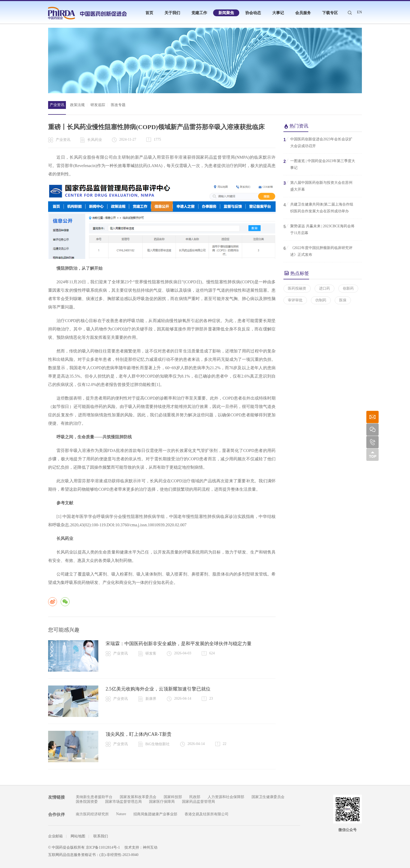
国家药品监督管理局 (198, 802)
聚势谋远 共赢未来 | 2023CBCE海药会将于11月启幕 (319, 229)
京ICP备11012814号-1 (103, 847)
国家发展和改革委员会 (138, 797)
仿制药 (321, 300)
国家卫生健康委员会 (268, 797)
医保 (343, 300)
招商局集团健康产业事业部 (155, 814)
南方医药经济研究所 (92, 814)
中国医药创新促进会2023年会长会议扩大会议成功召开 (318, 142)
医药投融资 (297, 288)
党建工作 (199, 13)
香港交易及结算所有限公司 (207, 814)
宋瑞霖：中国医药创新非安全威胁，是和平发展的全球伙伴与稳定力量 (179, 644)
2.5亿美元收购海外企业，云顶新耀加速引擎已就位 (158, 689)
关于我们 (172, 13)
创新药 (348, 288)
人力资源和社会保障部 (226, 797)
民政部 (195, 797)
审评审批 (295, 300)
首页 (149, 13)
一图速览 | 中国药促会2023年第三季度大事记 (319, 164)
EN (359, 12)
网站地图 (78, 836)
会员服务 (303, 13)
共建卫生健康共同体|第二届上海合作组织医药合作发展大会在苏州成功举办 (318, 207)
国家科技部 (173, 797)
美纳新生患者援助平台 (94, 797)
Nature (121, 814)
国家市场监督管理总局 (123, 802)
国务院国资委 (87, 802)
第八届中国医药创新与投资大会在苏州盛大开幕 (318, 186)
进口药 (324, 288)
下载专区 (330, 13)
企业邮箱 (55, 836)
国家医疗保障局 (162, 802)
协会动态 (253, 13)
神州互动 (150, 847)
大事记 (278, 13)
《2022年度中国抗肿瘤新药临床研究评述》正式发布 (318, 251)
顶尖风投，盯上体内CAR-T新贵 (139, 734)
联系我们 (101, 836)
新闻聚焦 (226, 13)
